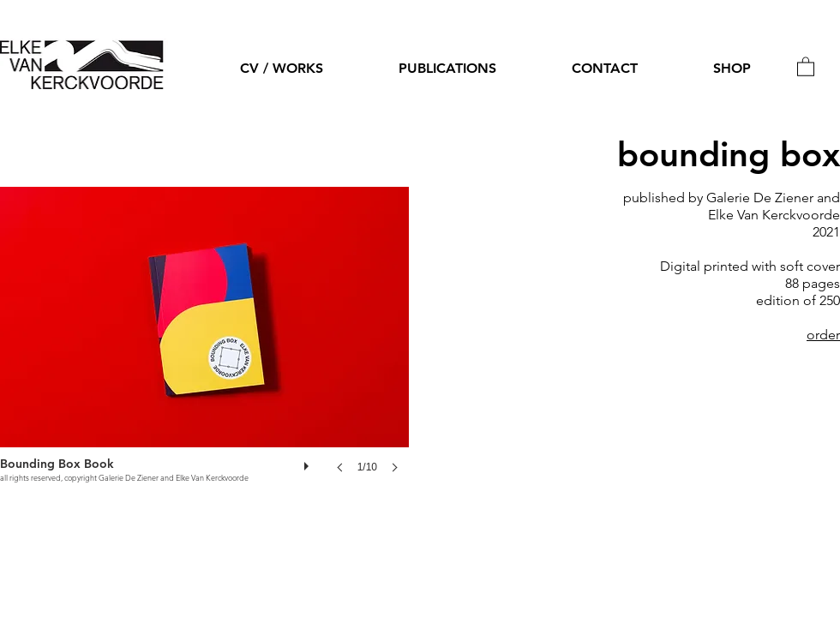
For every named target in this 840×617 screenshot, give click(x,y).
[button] (806, 66)
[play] (309, 462)
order (823, 335)
